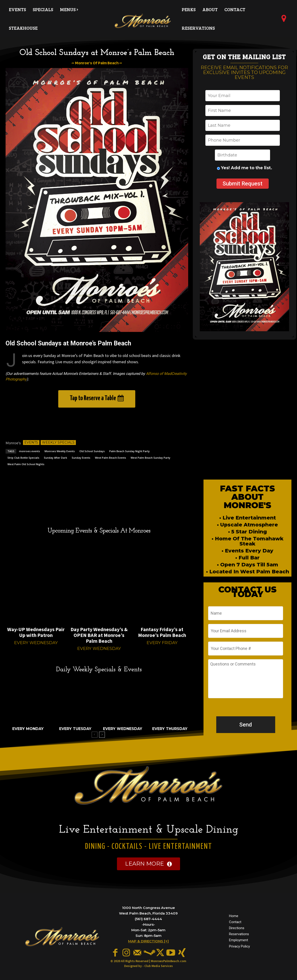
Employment (239, 940)
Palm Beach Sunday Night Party (129, 451)
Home (234, 916)
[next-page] (102, 735)
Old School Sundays (92, 451)
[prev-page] (95, 735)
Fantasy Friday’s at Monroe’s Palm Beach (162, 632)
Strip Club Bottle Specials (23, 458)
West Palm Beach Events (110, 458)
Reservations (239, 934)
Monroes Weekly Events (60, 451)
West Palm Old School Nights (26, 464)
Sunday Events (81, 458)
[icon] (284, 20)
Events (31, 443)
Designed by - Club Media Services (148, 966)
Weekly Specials (58, 443)
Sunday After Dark (55, 458)
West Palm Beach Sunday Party (150, 458)
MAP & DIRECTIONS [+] (148, 941)
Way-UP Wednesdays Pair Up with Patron (36, 632)
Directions (237, 928)
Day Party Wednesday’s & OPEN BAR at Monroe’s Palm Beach (99, 635)
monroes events (29, 451)
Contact (235, 922)
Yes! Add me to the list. (247, 168)
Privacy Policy (239, 946)
